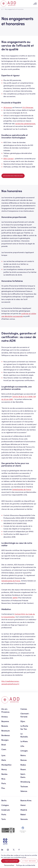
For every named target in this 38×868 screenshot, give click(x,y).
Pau (3, 788)
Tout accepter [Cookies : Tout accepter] (10, 861)
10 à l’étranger (28, 107)
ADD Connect (9, 159)
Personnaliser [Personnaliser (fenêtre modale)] (9, 865)
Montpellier (7, 765)
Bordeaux (6, 735)
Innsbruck (6, 810)
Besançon (6, 731)
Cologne (5, 805)
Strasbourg (25, 782)
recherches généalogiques (25, 124)
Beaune (5, 726)
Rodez (23, 765)
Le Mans (24, 741)
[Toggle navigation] (35, 4)
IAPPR (15, 598)
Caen (4, 749)
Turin (4, 819)
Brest (4, 745)
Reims (23, 755)
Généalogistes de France (22, 489)
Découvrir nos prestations (13, 176)
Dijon (23, 721)
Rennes (24, 760)
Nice (4, 779)
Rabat (23, 814)
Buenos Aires (26, 800)
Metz (4, 760)
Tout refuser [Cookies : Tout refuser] (29, 861)
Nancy (4, 769)
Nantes (5, 774)
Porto (4, 814)
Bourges (5, 740)
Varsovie (24, 819)
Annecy (5, 717)
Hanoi (23, 805)
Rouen (23, 769)
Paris (4, 783)
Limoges (24, 751)
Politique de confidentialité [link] (26, 865)
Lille (23, 746)
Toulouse (24, 786)
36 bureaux (8, 107)
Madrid (24, 810)
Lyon (4, 755)
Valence (24, 791)
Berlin (4, 800)
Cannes (24, 709)
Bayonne (5, 721)
